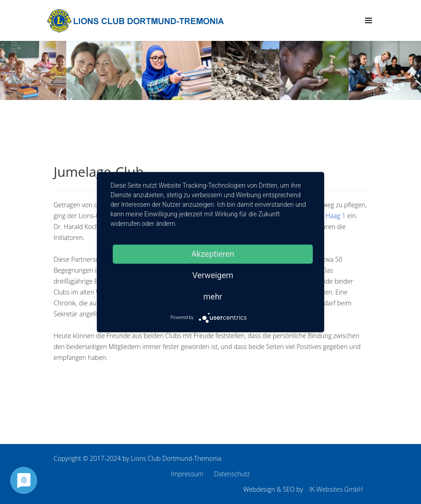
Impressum (187, 474)
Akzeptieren (213, 254)
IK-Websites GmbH (336, 489)
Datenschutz (232, 474)
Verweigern (213, 275)
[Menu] (368, 20)
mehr (213, 297)
